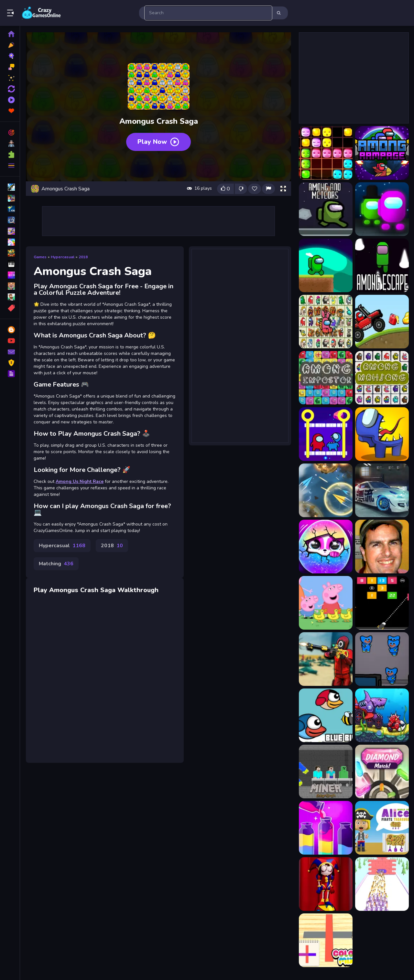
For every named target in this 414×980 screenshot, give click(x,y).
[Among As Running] (326, 265)
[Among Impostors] (382, 434)
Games (40, 257)
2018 (83, 257)
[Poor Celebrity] (382, 547)
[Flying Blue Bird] (326, 715)
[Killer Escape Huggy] (382, 659)
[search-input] (208, 13)
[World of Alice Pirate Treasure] (382, 828)
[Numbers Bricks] (382, 603)
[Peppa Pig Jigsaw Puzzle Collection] (326, 603)
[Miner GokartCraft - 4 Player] (326, 772)
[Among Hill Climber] (382, 322)
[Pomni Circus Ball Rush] (326, 884)
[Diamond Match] (382, 772)
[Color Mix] (326, 940)
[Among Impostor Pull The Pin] (326, 434)
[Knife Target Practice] (382, 884)
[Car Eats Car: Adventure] (382, 715)
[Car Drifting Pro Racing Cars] (382, 490)
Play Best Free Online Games (41, 13)
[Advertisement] (158, 221)
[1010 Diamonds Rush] (326, 153)
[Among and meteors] (326, 209)
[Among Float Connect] (326, 322)
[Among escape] (382, 265)
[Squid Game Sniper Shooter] (326, 659)
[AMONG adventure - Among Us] (382, 153)
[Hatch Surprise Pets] (326, 547)
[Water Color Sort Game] (326, 828)
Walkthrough (138, 590)
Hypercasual (63, 257)
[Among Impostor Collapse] (326, 378)
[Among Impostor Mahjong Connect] (382, 378)
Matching (56, 564)
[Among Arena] (382, 209)
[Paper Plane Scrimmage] (326, 490)
